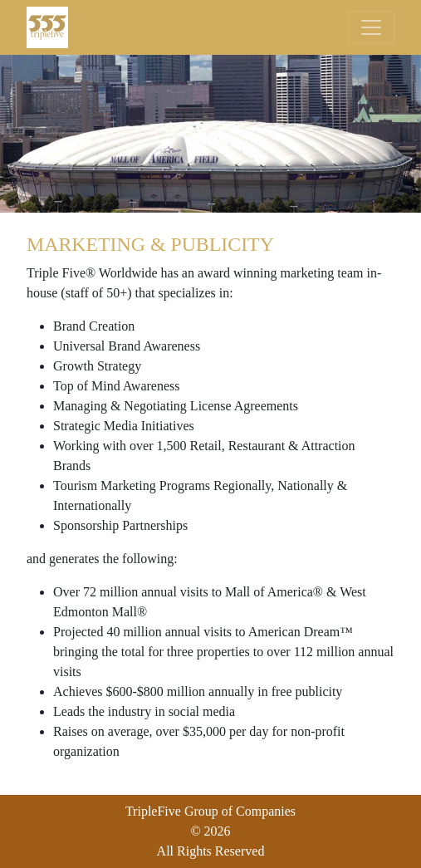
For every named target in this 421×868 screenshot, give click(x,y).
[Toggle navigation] (371, 27)
